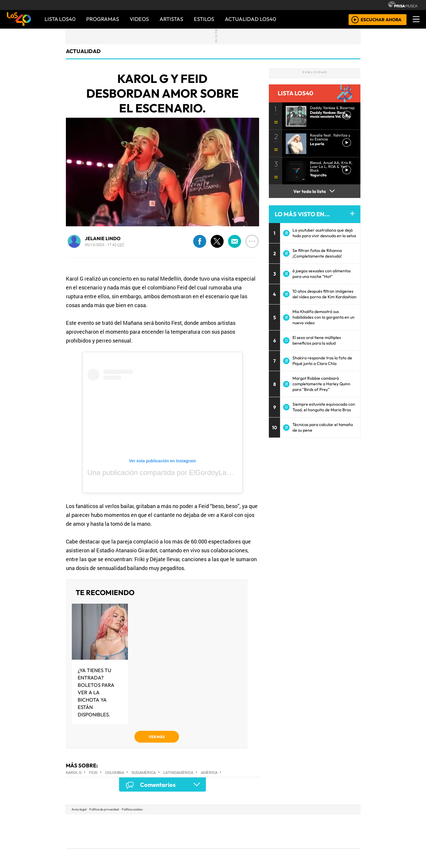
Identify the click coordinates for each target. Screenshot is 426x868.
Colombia (115, 772)
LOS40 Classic (282, 831)
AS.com (279, 822)
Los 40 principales (174, 822)
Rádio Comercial (329, 847)
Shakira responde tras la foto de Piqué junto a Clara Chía (322, 361)
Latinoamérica (178, 772)
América (209, 772)
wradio (203, 831)
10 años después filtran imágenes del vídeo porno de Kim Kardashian (325, 294)
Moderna (171, 847)
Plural (199, 847)
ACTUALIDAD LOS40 (251, 19)
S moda (248, 847)
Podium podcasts (142, 839)
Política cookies (132, 809)
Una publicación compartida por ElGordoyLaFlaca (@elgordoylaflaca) (196, 473)
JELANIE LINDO (103, 238)
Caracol (320, 822)
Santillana (201, 822)
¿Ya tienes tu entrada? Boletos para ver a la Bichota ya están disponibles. (96, 692)
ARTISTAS (171, 19)
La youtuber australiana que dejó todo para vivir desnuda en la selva (324, 233)
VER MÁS (157, 737)
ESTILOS (204, 19)
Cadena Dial (300, 831)
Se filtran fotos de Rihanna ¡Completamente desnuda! (317, 253)
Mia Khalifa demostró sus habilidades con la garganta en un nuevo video (323, 317)
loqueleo (274, 847)
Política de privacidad (104, 809)
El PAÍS (145, 822)
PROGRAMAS (103, 19)
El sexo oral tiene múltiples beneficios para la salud (317, 340)
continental (248, 831)
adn (298, 822)
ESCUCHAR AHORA (381, 19)
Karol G (74, 772)
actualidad (83, 51)
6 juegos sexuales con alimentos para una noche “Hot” (322, 274)
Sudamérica (144, 772)
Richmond (142, 847)
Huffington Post (153, 831)
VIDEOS (139, 19)
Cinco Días (226, 831)
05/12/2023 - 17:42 (105, 245)
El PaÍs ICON (225, 847)
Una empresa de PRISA (93, 827)
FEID (93, 772)
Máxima (264, 831)
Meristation (302, 847)
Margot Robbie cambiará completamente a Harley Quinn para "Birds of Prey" (321, 384)
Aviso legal (79, 809)
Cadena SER (260, 822)
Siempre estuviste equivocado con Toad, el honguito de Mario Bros (324, 407)
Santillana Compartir (233, 822)
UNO (186, 831)
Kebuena (321, 831)
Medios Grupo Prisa (93, 841)
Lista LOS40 (60, 19)
